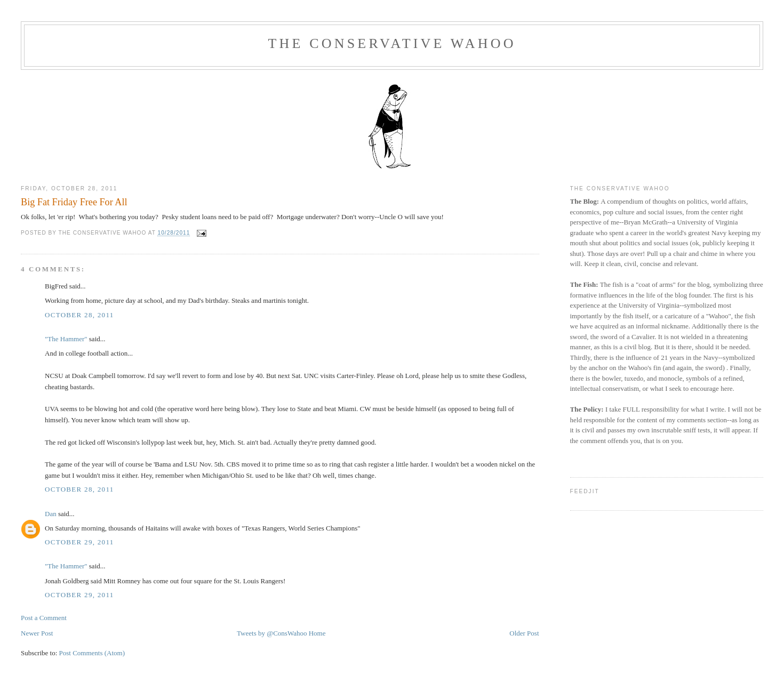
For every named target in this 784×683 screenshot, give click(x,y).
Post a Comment (44, 618)
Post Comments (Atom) (92, 653)
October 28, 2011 (79, 315)
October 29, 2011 (79, 542)
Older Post (524, 633)
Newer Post (37, 633)
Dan (51, 514)
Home (317, 633)
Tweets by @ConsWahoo (272, 633)
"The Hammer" (66, 339)
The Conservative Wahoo (392, 43)
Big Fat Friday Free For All (74, 202)
